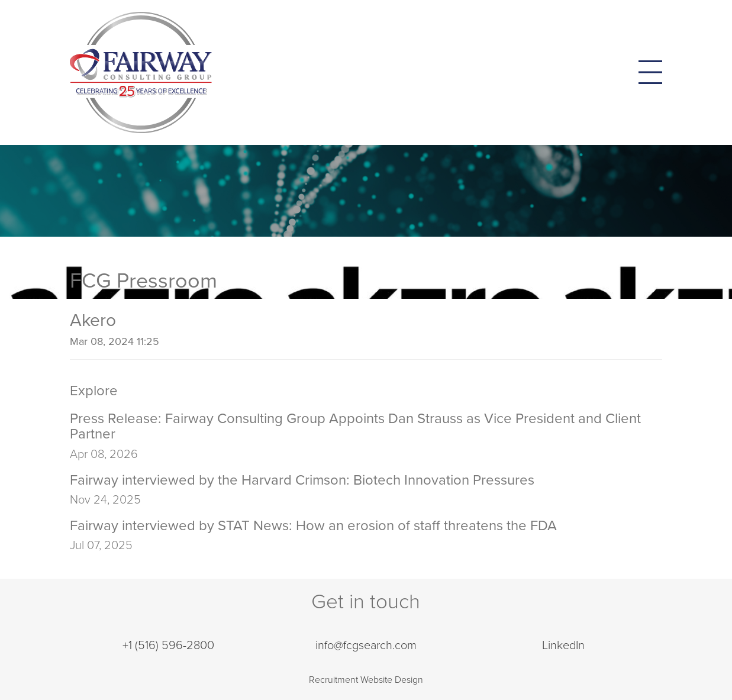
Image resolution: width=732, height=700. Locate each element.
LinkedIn (563, 646)
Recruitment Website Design (366, 680)
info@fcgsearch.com (366, 646)
